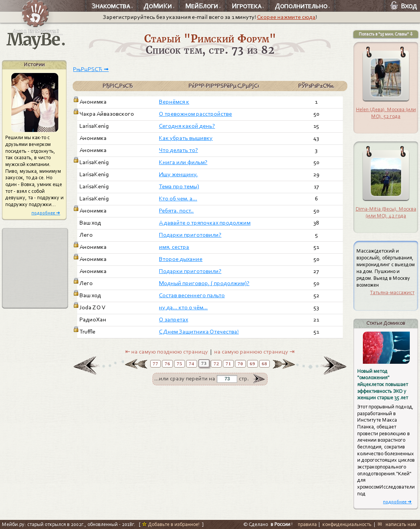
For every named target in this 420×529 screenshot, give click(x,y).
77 (156, 364)
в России (280, 524)
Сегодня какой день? (187, 126)
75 (180, 364)
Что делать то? (178, 150)
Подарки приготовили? (190, 235)
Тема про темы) (179, 186)
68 (265, 364)
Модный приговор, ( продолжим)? (204, 283)
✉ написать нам (397, 524)
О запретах (173, 320)
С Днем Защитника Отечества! (199, 332)
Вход (404, 6)
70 (240, 364)
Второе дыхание (181, 259)
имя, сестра (174, 247)
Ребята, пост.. (176, 211)
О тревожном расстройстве (195, 114)
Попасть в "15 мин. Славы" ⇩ (386, 34)
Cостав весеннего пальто (192, 295)
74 (192, 364)
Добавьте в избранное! (171, 524)
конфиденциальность (347, 524)
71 (228, 364)
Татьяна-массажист (392, 292)
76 (167, 364)
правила (307, 524)
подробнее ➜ (46, 213)
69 (253, 364)
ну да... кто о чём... (183, 307)
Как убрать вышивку (186, 138)
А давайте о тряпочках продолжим (205, 223)
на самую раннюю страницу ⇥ (254, 352)
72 (216, 364)
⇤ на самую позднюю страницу (167, 352)
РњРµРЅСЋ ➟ (91, 69)
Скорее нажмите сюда (286, 17)
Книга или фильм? (183, 162)
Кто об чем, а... (178, 199)
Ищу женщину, (178, 174)
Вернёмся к (174, 102)
